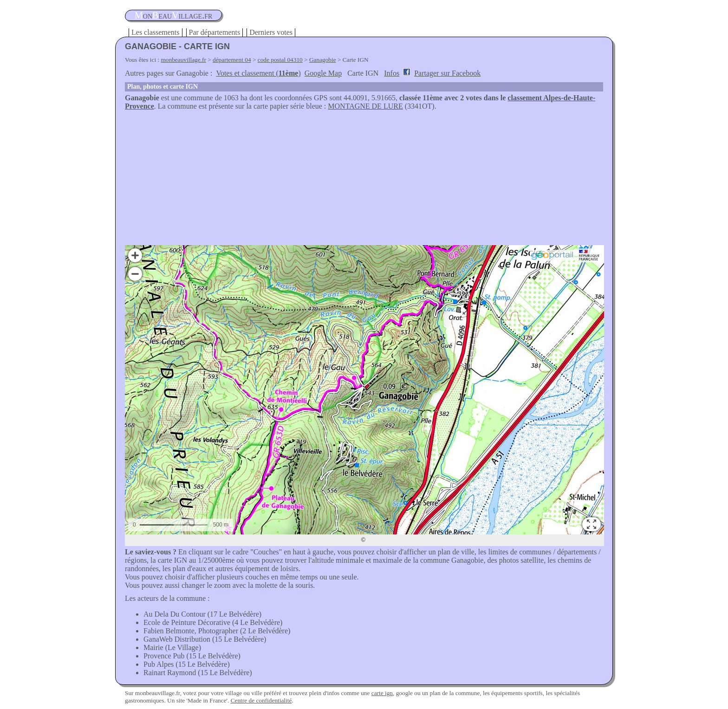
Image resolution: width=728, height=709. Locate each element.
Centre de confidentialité (261, 700)
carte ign (382, 693)
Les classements (156, 32)
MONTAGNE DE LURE (365, 106)
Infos (392, 73)
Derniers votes (271, 32)
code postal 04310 (280, 60)
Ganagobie (323, 60)
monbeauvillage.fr (184, 60)
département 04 (232, 60)
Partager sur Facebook (447, 73)
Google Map (323, 73)
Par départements (215, 32)
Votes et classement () (258, 73)
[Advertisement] (364, 180)
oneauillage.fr (173, 15)
